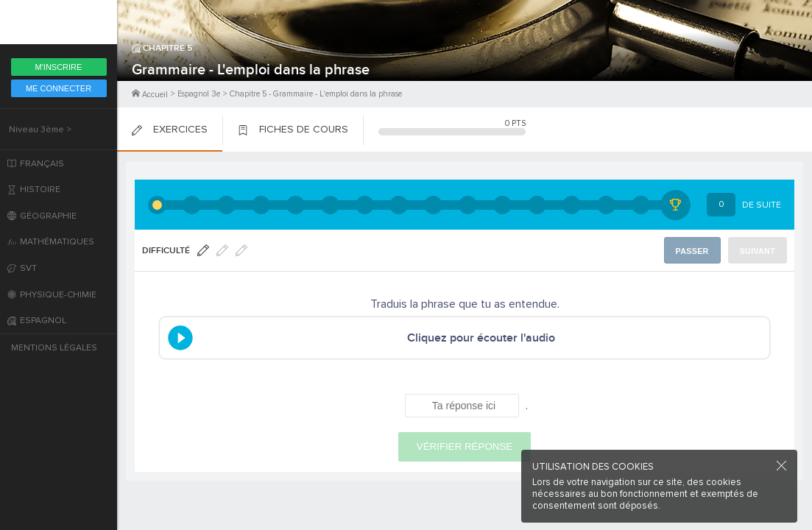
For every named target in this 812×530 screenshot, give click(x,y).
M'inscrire (59, 67)
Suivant (759, 251)
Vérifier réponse (465, 446)
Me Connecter (59, 88)
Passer (695, 251)
